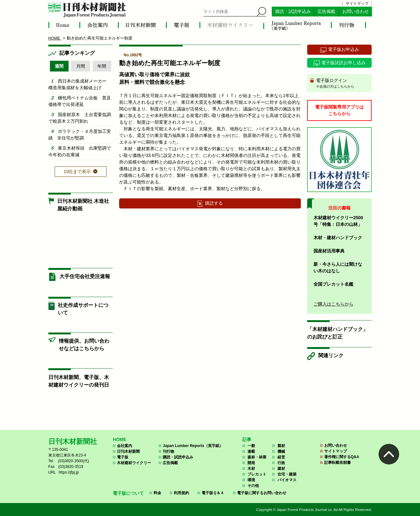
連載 (251, 451)
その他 (253, 486)
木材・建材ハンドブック (338, 238)
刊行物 (168, 451)
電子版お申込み (344, 49)
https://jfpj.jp (69, 472)
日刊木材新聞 (128, 451)
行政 (281, 463)
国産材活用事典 (329, 251)
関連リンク (331, 355)
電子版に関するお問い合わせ (262, 493)
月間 (81, 66)
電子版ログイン (342, 84)
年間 (102, 66)
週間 (59, 66)
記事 (247, 439)
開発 (251, 463)
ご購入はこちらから (333, 304)
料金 (157, 493)
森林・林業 (257, 457)
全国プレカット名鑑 (333, 284)
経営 (281, 457)
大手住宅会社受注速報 (85, 276)
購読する (214, 203)
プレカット (257, 474)
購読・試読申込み (293, 12)
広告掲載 (326, 12)
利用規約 (181, 493)
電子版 (123, 457)
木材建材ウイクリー (134, 463)
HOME (119, 439)
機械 (281, 451)
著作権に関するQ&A (342, 457)
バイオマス (287, 480)
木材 (251, 469)
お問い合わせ (356, 12)
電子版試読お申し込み (344, 63)
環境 (251, 480)
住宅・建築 (287, 474)
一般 (251, 446)
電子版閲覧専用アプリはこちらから (339, 110)
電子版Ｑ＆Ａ (213, 493)
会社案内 (125, 446)
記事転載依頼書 (338, 463)
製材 (281, 446)
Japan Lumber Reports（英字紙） (193, 446)
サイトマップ (357, 3)
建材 (281, 469)
